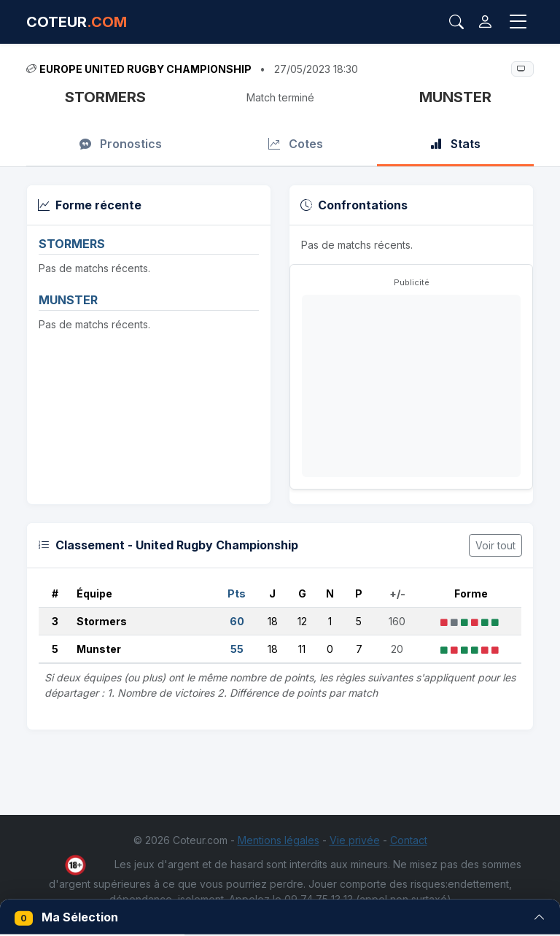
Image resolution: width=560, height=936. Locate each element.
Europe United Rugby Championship (145, 69)
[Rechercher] (456, 22)
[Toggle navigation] (518, 22)
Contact (409, 840)
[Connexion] (485, 22)
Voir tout (495, 545)
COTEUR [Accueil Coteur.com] (77, 22)
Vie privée (355, 840)
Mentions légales (279, 840)
